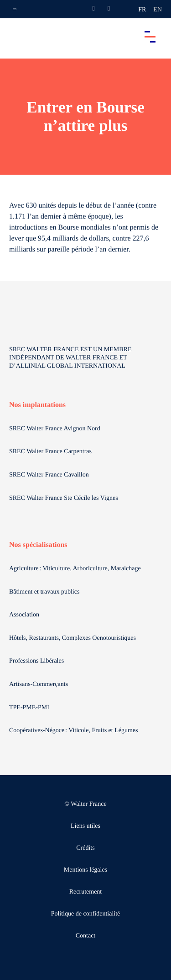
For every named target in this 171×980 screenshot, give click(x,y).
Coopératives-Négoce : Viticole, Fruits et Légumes (74, 731)
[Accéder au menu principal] (150, 37)
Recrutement (86, 892)
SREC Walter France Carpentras (50, 452)
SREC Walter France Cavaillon (49, 475)
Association (24, 615)
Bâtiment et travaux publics (44, 592)
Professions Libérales (37, 661)
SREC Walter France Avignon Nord (55, 429)
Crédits (85, 848)
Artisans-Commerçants (39, 684)
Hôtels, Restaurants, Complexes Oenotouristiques (73, 638)
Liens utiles (85, 826)
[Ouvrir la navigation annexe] (15, 9)
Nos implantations (37, 405)
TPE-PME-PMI (30, 708)
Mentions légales (85, 870)
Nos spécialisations (38, 545)
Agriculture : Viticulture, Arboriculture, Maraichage (76, 569)
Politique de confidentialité (86, 914)
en (158, 10)
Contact (86, 936)
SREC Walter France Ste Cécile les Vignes (64, 498)
